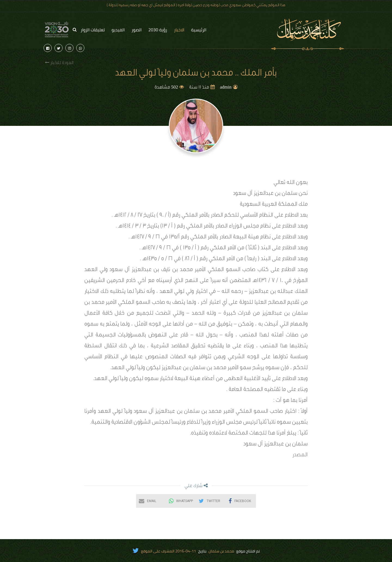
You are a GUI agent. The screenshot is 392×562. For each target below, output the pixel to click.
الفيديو (118, 30)
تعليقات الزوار (93, 30)
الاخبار (179, 30)
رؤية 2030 (158, 30)
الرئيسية (199, 30)
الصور (137, 30)
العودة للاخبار (59, 63)
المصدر (300, 455)
